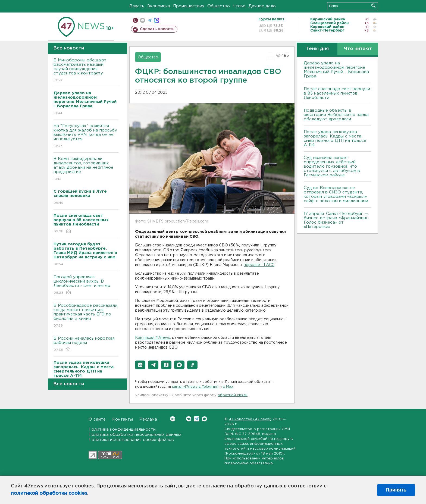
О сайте (97, 419)
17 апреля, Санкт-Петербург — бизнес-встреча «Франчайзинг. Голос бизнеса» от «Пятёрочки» (336, 220)
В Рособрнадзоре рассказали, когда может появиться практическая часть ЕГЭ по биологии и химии (86, 316)
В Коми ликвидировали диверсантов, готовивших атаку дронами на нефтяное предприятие (86, 169)
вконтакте (142, 20)
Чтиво (239, 6)
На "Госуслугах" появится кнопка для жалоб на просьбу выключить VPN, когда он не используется (86, 136)
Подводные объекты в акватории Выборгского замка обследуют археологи (336, 115)
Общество (219, 6)
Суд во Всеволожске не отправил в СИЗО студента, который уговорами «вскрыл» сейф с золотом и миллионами (336, 194)
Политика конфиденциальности (122, 429)
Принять (396, 490)
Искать (373, 6)
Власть (137, 6)
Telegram (197, 419)
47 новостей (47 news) (250, 419)
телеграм (150, 20)
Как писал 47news (153, 338)
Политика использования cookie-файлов (131, 440)
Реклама (148, 419)
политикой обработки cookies (49, 493)
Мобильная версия (135, 20)
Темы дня (317, 49)
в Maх (228, 387)
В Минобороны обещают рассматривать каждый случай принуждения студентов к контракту (86, 71)
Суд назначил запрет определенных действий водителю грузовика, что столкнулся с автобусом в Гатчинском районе (332, 166)
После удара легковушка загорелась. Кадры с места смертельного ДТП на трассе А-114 (335, 138)
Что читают (358, 49)
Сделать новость (157, 29)
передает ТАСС (259, 265)
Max (204, 419)
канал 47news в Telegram (195, 387)
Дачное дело (262, 6)
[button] (140, 365)
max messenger (157, 20)
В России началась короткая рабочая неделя (86, 344)
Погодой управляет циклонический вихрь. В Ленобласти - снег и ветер (86, 285)
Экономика (159, 6)
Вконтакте (173, 419)
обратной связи (233, 395)
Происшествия (189, 6)
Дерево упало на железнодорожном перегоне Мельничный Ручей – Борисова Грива (336, 70)
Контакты (123, 419)
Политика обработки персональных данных (135, 435)
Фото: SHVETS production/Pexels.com (171, 221)
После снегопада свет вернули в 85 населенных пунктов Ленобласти (337, 93)
